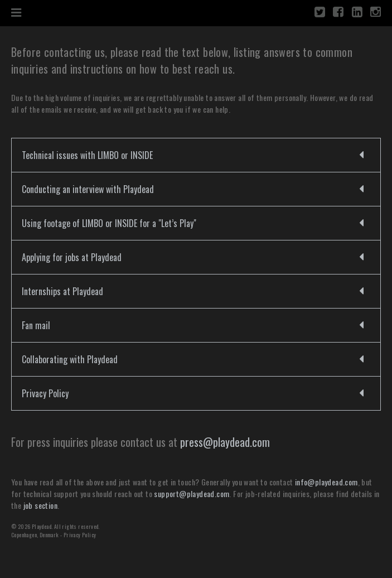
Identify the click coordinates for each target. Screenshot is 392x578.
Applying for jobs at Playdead (72, 257)
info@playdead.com (326, 482)
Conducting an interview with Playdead (88, 189)
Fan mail (36, 325)
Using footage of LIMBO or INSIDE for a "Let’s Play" (109, 223)
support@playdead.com (192, 493)
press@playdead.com (225, 442)
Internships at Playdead (62, 291)
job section (40, 505)
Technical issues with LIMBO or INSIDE (87, 155)
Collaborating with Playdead (70, 359)
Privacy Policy (45, 393)
